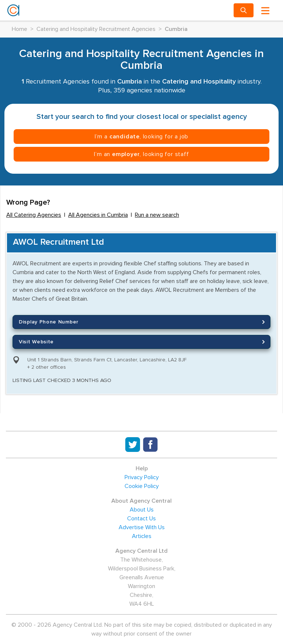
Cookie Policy (142, 486)
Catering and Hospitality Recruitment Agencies (96, 29)
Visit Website (143, 342)
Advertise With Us (142, 527)
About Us (142, 510)
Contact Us (141, 519)
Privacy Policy (142, 477)
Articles (142, 536)
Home (20, 29)
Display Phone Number (143, 322)
